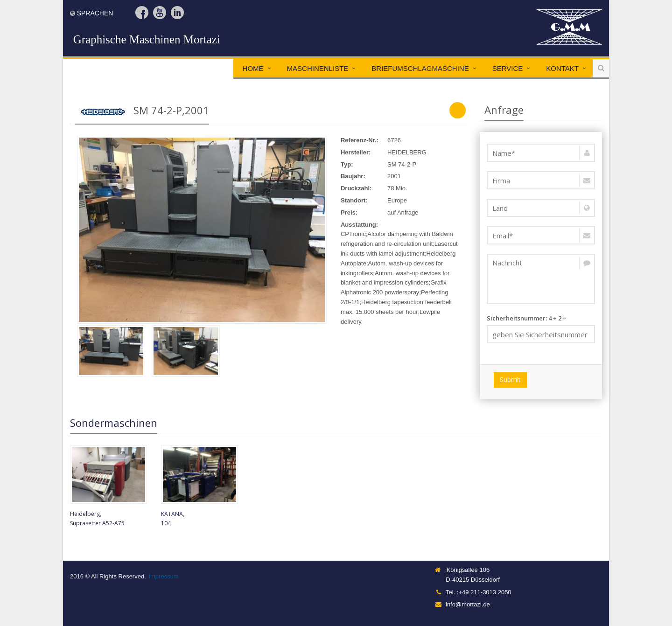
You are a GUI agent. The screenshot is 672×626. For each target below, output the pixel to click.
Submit (510, 379)
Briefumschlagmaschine (420, 68)
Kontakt (562, 68)
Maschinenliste (318, 68)
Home (253, 68)
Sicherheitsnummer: (517, 318)
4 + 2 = (541, 328)
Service (508, 68)
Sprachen (95, 13)
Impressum (163, 576)
